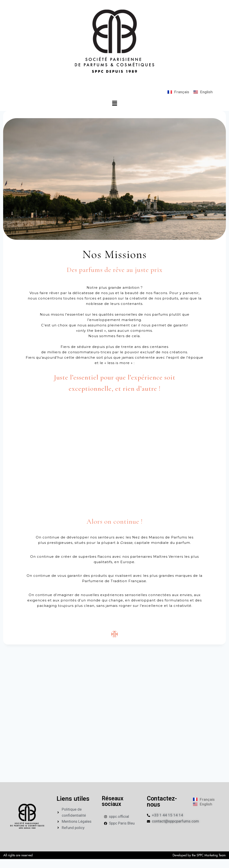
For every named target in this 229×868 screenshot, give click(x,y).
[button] (114, 104)
